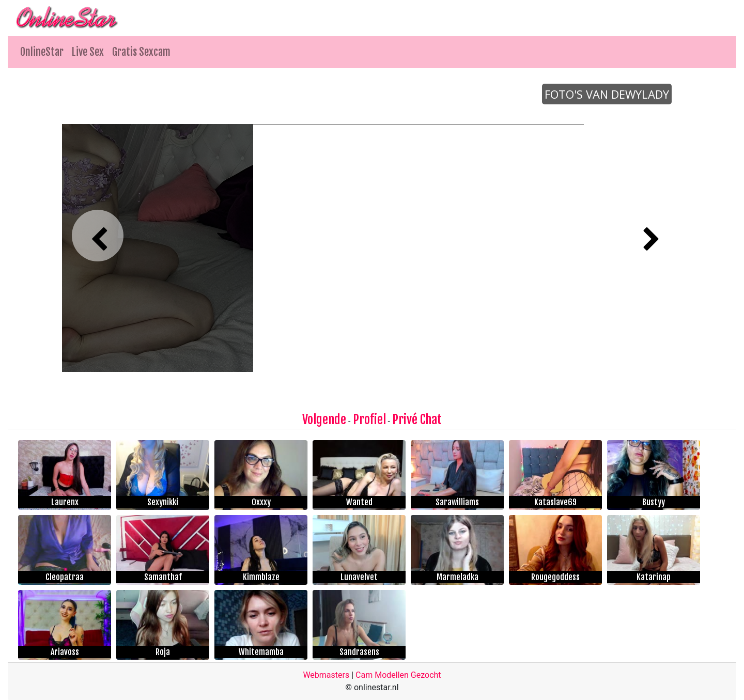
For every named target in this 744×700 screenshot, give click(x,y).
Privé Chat (417, 419)
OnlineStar (42, 52)
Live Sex (88, 52)
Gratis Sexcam (141, 52)
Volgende (324, 419)
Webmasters (326, 675)
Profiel (369, 419)
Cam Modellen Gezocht (398, 675)
